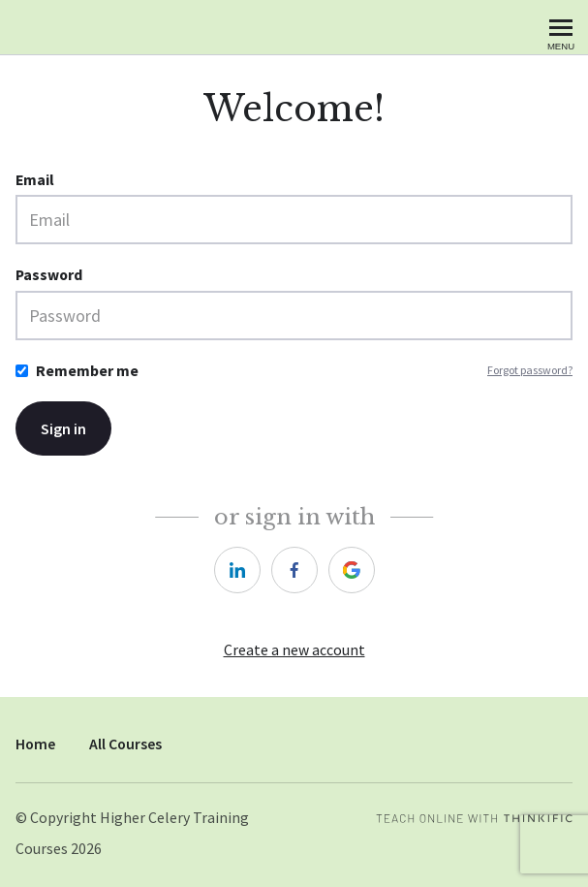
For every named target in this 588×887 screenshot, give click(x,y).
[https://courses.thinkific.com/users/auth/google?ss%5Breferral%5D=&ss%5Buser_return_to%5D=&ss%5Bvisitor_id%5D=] (352, 570)
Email (35, 180)
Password (49, 275)
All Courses (125, 744)
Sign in (63, 428)
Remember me (87, 371)
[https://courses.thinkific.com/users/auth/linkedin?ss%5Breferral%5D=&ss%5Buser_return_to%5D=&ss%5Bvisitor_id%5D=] (237, 570)
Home (35, 744)
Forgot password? (530, 370)
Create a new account (294, 650)
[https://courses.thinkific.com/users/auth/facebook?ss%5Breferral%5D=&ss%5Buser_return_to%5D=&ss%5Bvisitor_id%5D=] (294, 570)
